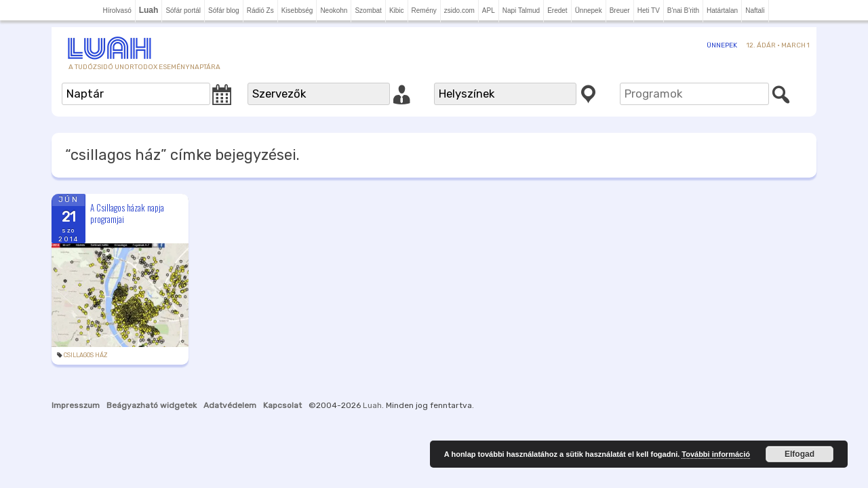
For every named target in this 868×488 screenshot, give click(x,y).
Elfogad (800, 454)
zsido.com (459, 11)
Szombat (368, 11)
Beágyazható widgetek (152, 405)
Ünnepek (589, 11)
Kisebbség (297, 11)
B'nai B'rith (683, 11)
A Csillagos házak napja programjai (127, 213)
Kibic (397, 11)
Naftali (755, 11)
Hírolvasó (117, 11)
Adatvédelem (230, 405)
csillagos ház (85, 355)
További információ (716, 454)
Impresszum (76, 405)
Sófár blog (224, 11)
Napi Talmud (521, 11)
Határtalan (722, 11)
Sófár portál (183, 11)
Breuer (620, 11)
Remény (424, 11)
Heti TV (649, 11)
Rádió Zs (260, 11)
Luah (372, 405)
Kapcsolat (282, 405)
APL (489, 11)
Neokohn (334, 11)
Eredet (557, 11)
